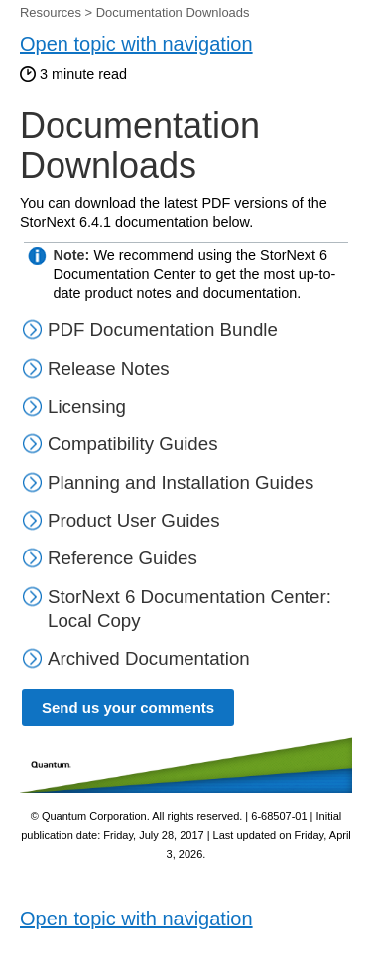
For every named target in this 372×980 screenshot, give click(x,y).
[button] (34, 444)
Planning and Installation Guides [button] (168, 483)
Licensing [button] (74, 406)
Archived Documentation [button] (136, 658)
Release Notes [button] (96, 368)
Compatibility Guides (133, 444)
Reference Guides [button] (110, 558)
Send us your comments (128, 708)
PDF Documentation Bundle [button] (150, 330)
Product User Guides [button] (121, 520)
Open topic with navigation (136, 44)
